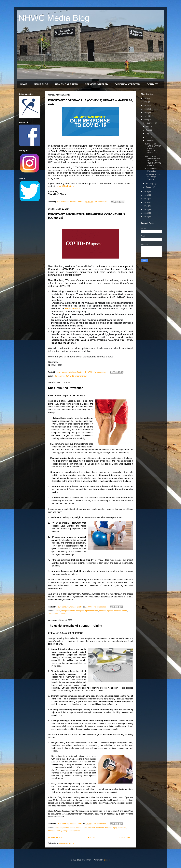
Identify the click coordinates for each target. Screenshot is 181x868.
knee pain (80, 611)
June (148, 130)
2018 (146, 195)
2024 (146, 105)
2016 (146, 202)
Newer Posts (55, 838)
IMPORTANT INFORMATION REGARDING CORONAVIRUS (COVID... (153, 161)
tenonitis (63, 614)
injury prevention (120, 828)
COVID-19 (70, 376)
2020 (146, 120)
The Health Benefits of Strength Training (75, 626)
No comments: (101, 202)
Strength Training (55, 831)
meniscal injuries (106, 611)
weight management (71, 831)
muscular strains (121, 611)
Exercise (91, 828)
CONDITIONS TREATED (127, 84)
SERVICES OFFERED (96, 84)
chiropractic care (68, 611)
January (149, 187)
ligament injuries (91, 611)
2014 (146, 210)
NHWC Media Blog (54, 18)
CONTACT (152, 84)
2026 (146, 98)
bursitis (57, 611)
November (150, 123)
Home (91, 838)
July (148, 126)
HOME (24, 84)
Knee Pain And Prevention (66, 388)
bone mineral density (78, 828)
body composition (62, 828)
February (150, 183)
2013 (146, 213)
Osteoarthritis (54, 614)
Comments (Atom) (67, 843)
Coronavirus (60, 376)
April (148, 137)
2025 (146, 102)
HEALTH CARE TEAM (67, 84)
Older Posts (126, 838)
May (148, 134)
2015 (146, 206)
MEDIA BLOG (41, 84)
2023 (146, 109)
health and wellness (104, 828)
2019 (146, 192)
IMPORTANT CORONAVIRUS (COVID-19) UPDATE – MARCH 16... (153, 148)
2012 (146, 217)
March (149, 141)
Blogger (107, 860)
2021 (146, 116)
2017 (146, 199)
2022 (146, 113)
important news (81, 376)
